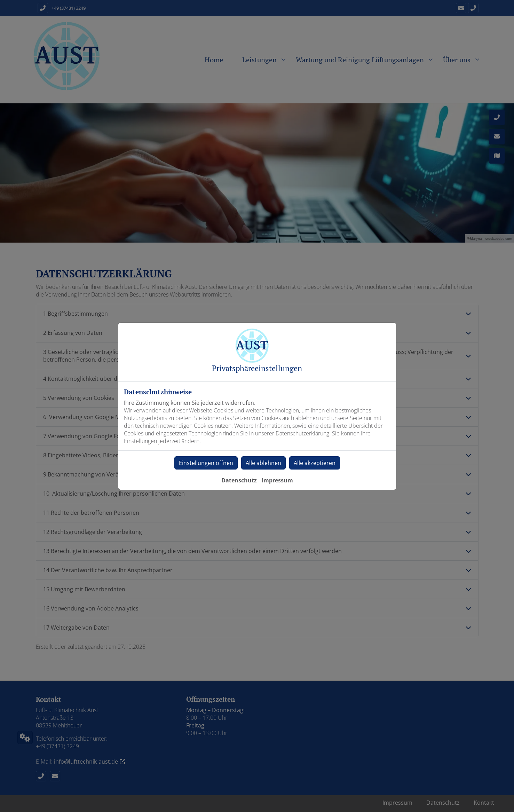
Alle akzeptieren (315, 463)
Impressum (277, 480)
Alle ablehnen (263, 463)
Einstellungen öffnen (206, 463)
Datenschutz (239, 480)
